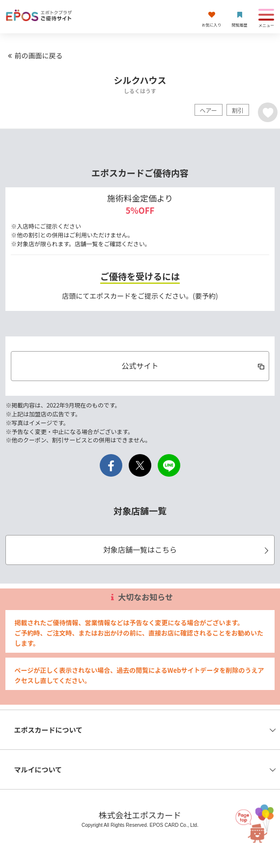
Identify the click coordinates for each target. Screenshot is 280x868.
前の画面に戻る (34, 55)
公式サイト (194, 366)
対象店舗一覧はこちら (187, 549)
